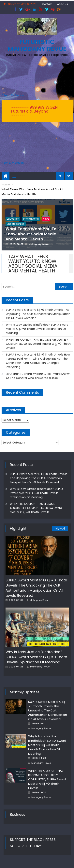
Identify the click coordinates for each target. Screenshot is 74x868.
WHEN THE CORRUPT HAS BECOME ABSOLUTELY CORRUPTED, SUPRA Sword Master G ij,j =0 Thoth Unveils (38, 344)
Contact (47, 4)
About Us (63, 4)
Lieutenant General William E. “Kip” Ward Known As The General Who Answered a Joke (38, 376)
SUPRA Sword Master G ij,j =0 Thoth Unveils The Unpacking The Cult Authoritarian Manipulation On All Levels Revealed (38, 314)
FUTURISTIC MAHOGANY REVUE (37, 45)
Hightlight (18, 528)
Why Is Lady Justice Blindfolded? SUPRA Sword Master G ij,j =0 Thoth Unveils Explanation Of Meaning (37, 329)
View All (60, 529)
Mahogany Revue (39, 600)
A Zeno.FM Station (13, 95)
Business (18, 814)
